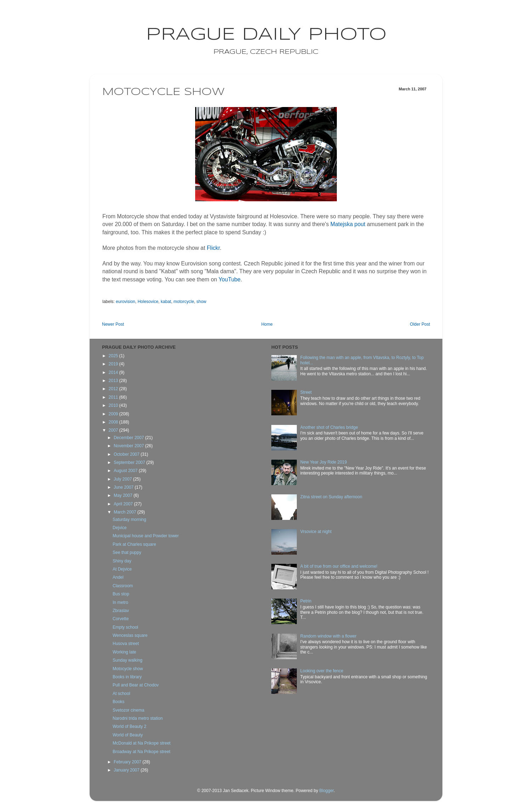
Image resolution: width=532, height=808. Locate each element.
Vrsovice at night (316, 532)
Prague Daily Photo (266, 35)
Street (306, 392)
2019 (114, 364)
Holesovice (148, 302)
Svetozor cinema (128, 710)
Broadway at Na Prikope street (142, 752)
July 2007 (123, 479)
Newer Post (113, 324)
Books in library (127, 677)
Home (267, 324)
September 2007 (130, 462)
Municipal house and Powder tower (146, 536)
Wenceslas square (130, 635)
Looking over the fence (322, 671)
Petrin (306, 601)
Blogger (326, 791)
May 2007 (124, 495)
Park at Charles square (134, 544)
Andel (118, 577)
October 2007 (127, 454)
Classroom (123, 586)
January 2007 (127, 770)
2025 (114, 356)
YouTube (230, 279)
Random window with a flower (329, 636)
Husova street (126, 644)
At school (121, 694)
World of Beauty (128, 735)
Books (118, 702)
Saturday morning (129, 520)
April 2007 (124, 504)
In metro (120, 602)
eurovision (126, 302)
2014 (114, 372)
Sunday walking (128, 660)
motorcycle (184, 302)
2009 (114, 414)
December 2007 (129, 438)
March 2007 (126, 512)
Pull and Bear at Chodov (136, 685)
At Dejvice (122, 569)
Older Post (420, 324)
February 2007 (128, 762)
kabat (166, 302)
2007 (114, 430)
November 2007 (129, 446)
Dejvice (120, 528)
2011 (114, 397)
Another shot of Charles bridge (329, 427)
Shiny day (122, 561)
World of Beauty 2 (129, 726)
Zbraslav (121, 611)
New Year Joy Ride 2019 (324, 462)
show (202, 302)
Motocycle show (128, 669)
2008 (114, 422)
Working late (124, 652)
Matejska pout (348, 224)
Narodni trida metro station (138, 718)
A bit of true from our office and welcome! (339, 566)
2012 (114, 389)
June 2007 (124, 487)
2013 (114, 381)
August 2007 (126, 471)
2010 (114, 405)
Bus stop (121, 594)
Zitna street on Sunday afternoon (331, 497)
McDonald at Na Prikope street (142, 743)
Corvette (121, 619)
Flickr (213, 248)
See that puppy (127, 552)
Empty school (125, 627)
